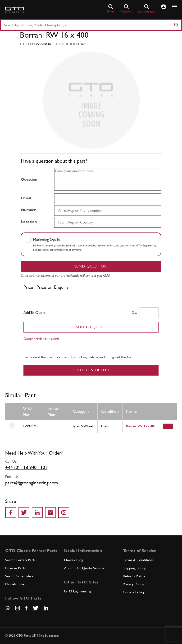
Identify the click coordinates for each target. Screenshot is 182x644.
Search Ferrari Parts (20, 560)
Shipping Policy (134, 568)
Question (29, 179)
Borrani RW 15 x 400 (141, 426)
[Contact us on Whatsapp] (8, 610)
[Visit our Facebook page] (26, 608)
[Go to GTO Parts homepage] (15, 10)
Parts (111, 9)
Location (29, 222)
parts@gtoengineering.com (32, 483)
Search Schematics (19, 576)
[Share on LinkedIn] (37, 513)
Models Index (16, 584)
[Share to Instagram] (64, 513)
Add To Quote (91, 327)
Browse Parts (15, 568)
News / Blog (74, 560)
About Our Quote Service (84, 568)
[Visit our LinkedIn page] (46, 608)
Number (28, 210)
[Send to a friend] (50, 513)
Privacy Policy (133, 584)
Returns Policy (134, 576)
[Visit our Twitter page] (36, 608)
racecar (54, 635)
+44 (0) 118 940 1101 (26, 467)
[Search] (176, 25)
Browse (126, 9)
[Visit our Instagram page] (18, 608)
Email (26, 198)
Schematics (147, 9)
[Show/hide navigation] (174, 7)
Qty (134, 312)
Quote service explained (41, 339)
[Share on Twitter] (24, 513)
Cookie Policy (134, 592)
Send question (91, 266)
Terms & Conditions (138, 560)
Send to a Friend (91, 370)
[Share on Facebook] (11, 513)
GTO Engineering (77, 591)
